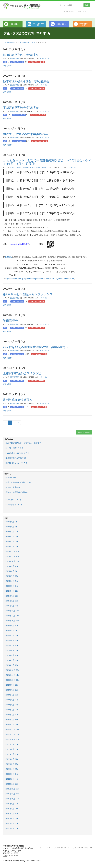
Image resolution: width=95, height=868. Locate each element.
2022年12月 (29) (12, 730)
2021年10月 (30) (12, 799)
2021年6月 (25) (11, 819)
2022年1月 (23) (11, 784)
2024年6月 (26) (11, 640)
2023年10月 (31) (12, 680)
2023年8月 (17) (11, 690)
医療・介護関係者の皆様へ (26, 167)
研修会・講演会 (41, 167)
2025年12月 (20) (12, 551)
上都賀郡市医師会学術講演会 (22, 373)
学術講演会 (10, 321)
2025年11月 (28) (12, 556)
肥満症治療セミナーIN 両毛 (16, 463)
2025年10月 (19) (12, 561)
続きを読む (7, 66)
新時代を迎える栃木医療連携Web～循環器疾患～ (36, 347)
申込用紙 (8, 257)
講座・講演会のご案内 (27, 42)
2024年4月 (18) (11, 650)
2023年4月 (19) (11, 710)
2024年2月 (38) (11, 660)
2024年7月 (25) (11, 636)
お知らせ (13, 167)
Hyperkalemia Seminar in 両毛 (17, 453)
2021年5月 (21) (11, 824)
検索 (87, 5)
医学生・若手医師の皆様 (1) (16, 492)
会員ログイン (83, 11)
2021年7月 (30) (11, 814)
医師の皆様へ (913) (13, 500)
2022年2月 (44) (11, 779)
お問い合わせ (69, 11)
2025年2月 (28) (11, 601)
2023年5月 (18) (11, 705)
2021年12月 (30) (12, 789)
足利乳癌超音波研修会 (18, 400)
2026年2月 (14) (11, 542)
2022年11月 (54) (12, 734)
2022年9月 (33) (11, 744)
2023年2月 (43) (11, 720)
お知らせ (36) (11, 477)
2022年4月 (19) (11, 769)
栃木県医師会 (10, 42)
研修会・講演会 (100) (14, 487)
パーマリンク (45, 59)
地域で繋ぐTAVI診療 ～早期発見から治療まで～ (24, 443)
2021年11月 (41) (12, 794)
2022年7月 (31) (11, 754)
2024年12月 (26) (12, 611)
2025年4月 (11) (11, 591)
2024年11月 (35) (12, 616)
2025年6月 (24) (11, 581)
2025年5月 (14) (11, 586)
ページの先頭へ (84, 432)
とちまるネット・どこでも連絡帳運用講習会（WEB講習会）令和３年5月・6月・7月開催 (47, 162)
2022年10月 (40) (12, 739)
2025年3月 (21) (11, 596)
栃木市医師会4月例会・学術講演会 (26, 81)
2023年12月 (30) (12, 670)
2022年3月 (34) (11, 774)
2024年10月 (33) (12, 621)
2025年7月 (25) (11, 576)
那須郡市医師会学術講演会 (21, 55)
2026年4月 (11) (11, 532)
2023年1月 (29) (11, 725)
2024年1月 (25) (11, 665)
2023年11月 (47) (12, 675)
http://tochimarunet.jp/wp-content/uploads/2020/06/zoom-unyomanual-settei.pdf (40, 279)
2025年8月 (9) (11, 571)
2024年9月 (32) (11, 626)
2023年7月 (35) (11, 695)
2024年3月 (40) (11, 655)
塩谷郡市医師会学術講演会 (16, 458)
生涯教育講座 (14, 59)
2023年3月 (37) (11, 715)
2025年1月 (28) (11, 606)
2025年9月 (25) (11, 566)
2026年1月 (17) (11, 546)
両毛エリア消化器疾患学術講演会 (25, 134)
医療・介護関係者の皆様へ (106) (18, 482)
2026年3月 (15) (11, 537)
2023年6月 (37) (11, 700)
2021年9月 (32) (11, 804)
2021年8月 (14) (11, 809)
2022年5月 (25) (11, 764)
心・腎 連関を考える (14, 448)
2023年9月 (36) (11, 685)
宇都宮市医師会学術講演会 (21, 108)
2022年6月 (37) (11, 759)
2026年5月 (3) (11, 527)
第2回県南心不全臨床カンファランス (28, 294)
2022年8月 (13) (11, 749)
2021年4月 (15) (11, 828)
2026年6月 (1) (11, 522)
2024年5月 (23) (11, 645)
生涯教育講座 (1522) (13, 505)
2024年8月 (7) (11, 631)
